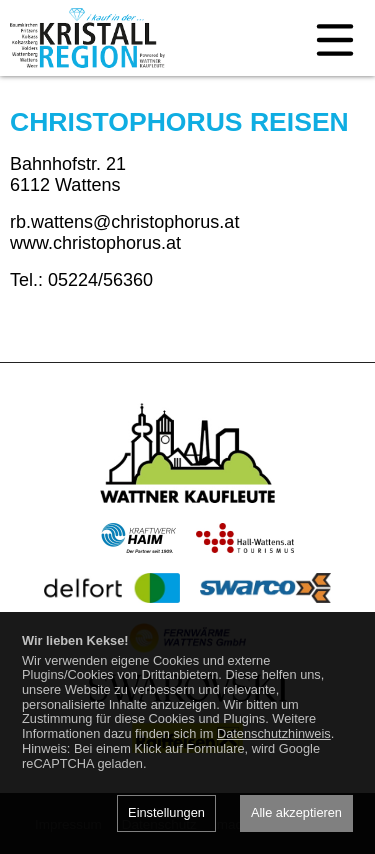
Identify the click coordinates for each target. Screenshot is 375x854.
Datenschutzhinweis (274, 733)
